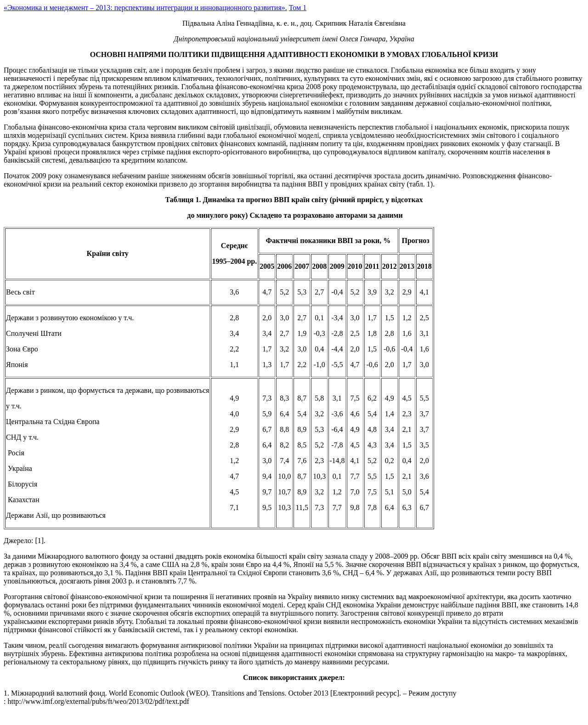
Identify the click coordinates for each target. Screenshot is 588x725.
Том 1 (298, 8)
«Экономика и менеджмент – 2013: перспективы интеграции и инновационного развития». (145, 8)
